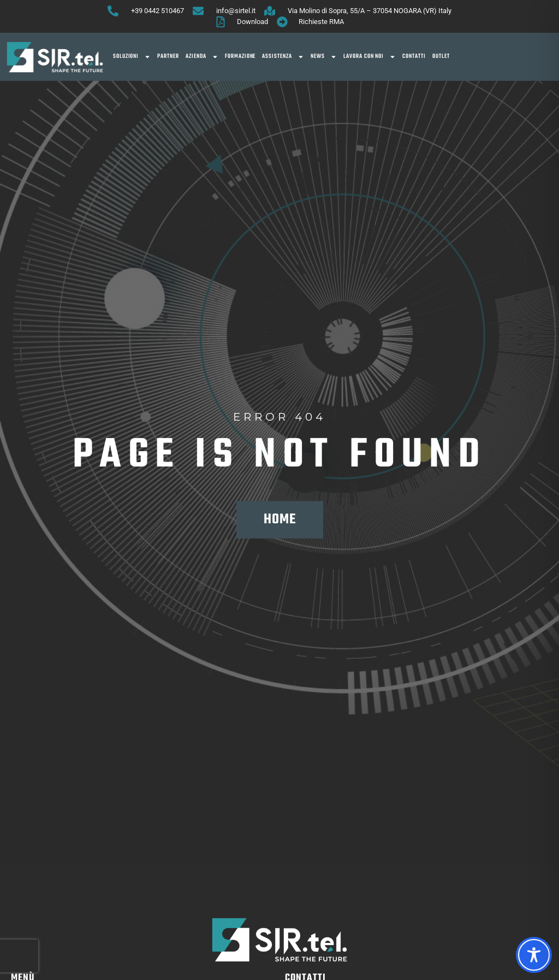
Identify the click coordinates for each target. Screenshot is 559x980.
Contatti (414, 57)
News (324, 57)
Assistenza (283, 57)
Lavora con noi (370, 57)
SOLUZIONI (132, 57)
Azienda (202, 57)
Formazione (240, 57)
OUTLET (441, 57)
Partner (168, 57)
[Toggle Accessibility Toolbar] (534, 955)
